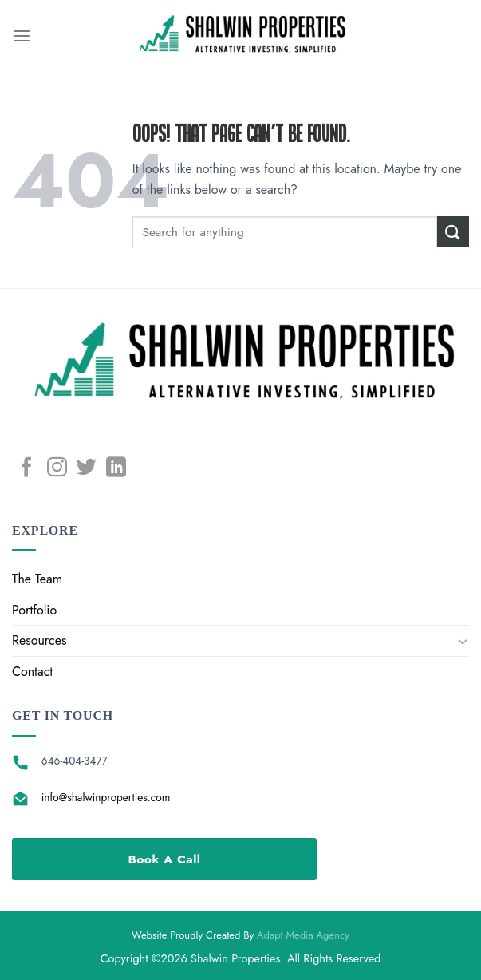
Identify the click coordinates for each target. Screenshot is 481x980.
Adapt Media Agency (303, 935)
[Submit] (453, 232)
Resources (39, 640)
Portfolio (34, 610)
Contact (32, 672)
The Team (37, 579)
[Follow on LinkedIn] (116, 468)
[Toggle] (463, 641)
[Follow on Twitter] (87, 468)
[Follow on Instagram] (57, 468)
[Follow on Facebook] (27, 468)
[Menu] (22, 36)
